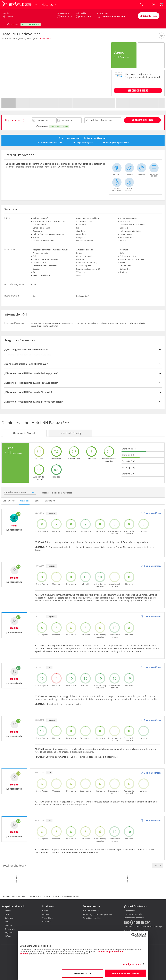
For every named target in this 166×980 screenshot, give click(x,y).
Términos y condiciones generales (97, 914)
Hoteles (22, 896)
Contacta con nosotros (134, 918)
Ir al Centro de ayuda (133, 914)
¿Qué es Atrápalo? (91, 911)
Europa (32, 896)
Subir (158, 866)
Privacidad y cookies (92, 918)
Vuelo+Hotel (48, 918)
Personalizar (83, 973)
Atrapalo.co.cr (9, 896)
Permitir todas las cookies (125, 973)
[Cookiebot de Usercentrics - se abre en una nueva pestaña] (134, 935)
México (8, 936)
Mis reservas (129, 911)
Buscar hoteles (148, 16)
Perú (7, 922)
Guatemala (10, 929)
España (8, 911)
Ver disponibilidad (142, 120)
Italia (40, 896)
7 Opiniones (124, 57)
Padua (49, 896)
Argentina (9, 932)
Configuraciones (132, 964)
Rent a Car (47, 922)
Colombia (9, 918)
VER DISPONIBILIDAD (138, 90)
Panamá (9, 925)
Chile (7, 914)
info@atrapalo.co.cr (138, 930)
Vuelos (45, 911)
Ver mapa (46, 39)
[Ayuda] (153, 5)
